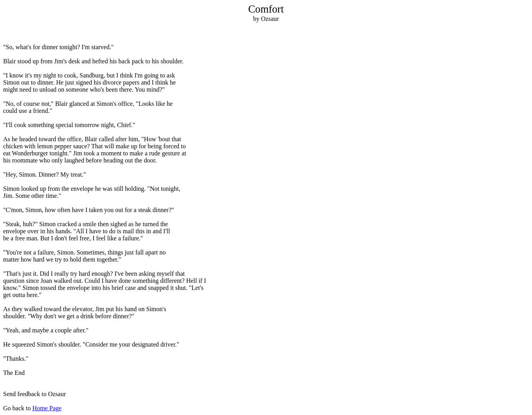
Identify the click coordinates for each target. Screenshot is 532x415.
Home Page (47, 408)
